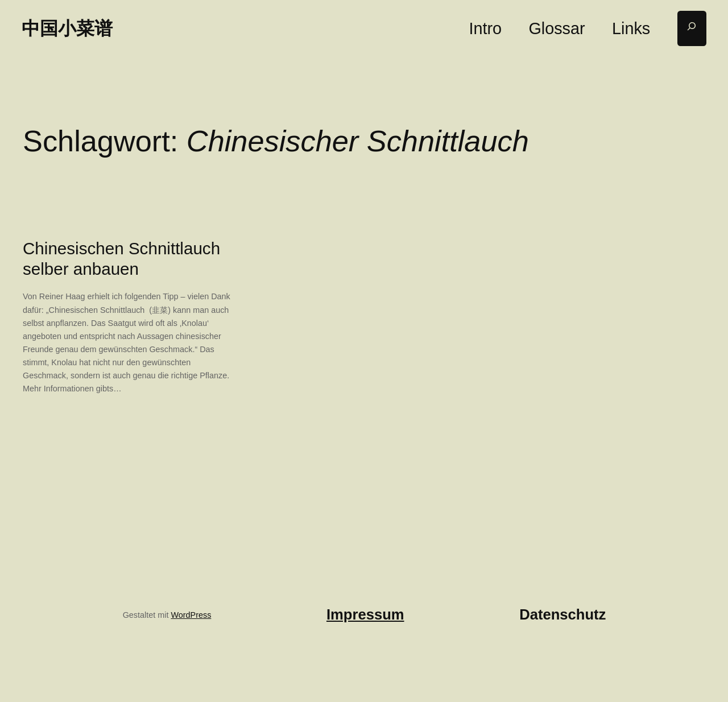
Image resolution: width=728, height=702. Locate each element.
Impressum (365, 614)
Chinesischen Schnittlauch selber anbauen (121, 259)
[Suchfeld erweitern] (692, 29)
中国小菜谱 (67, 28)
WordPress (191, 615)
